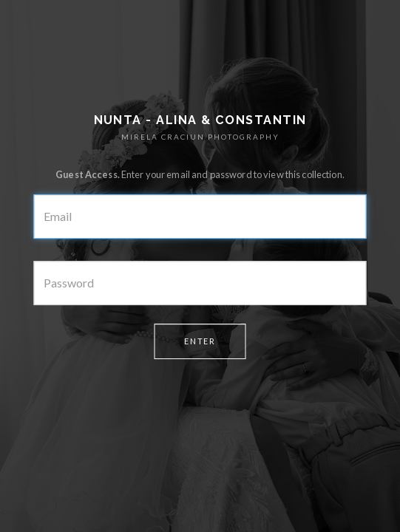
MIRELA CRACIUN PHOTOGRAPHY (200, 137)
